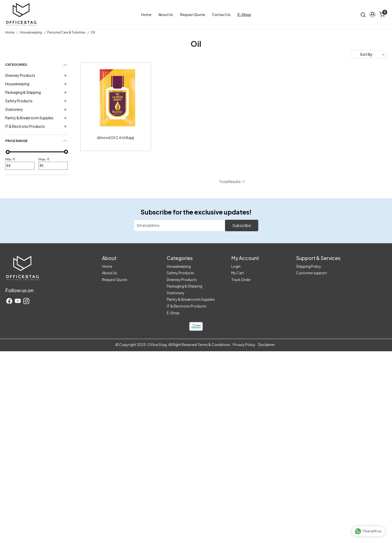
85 (53, 166)
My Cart (238, 273)
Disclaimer (266, 344)
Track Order (241, 279)
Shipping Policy (309, 266)
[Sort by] (369, 54)
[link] (363, 14)
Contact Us (221, 14)
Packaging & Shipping (23, 92)
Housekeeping (17, 84)
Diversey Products (20, 75)
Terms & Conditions (214, 344)
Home (146, 14)
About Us (166, 14)
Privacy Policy (244, 344)
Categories (16, 64)
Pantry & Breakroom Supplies (29, 118)
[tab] (36, 141)
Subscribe (242, 225)
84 (20, 166)
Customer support (311, 273)
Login (236, 266)
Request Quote (192, 14)
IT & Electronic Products (25, 126)
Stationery (14, 109)
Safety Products (19, 101)
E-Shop (244, 14)
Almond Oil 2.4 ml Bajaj (115, 137)
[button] (372, 14)
